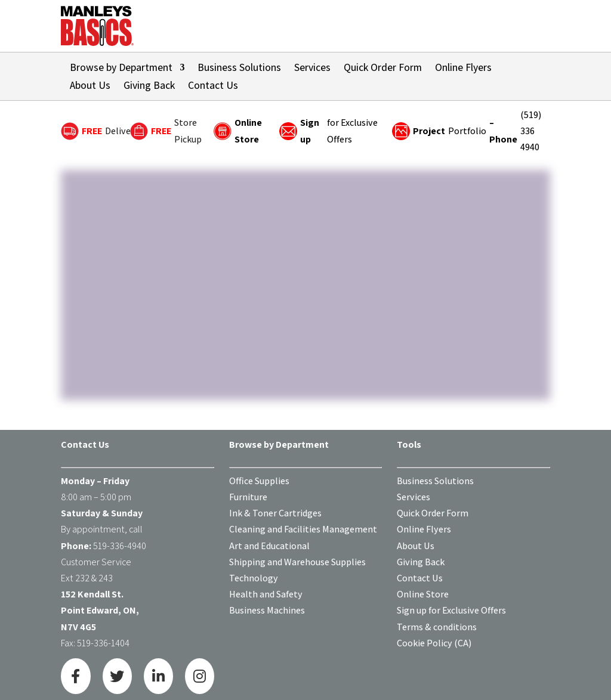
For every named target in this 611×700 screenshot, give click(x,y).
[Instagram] (200, 676)
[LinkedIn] (158, 676)
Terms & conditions (437, 627)
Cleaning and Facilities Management (303, 529)
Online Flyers (463, 69)
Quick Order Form (383, 69)
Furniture (248, 497)
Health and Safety (266, 594)
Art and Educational (269, 546)
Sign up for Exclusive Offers (451, 610)
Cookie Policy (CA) (434, 643)
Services (312, 69)
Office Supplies (259, 481)
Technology (254, 578)
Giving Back (149, 86)
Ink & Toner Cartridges (275, 513)
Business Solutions (239, 69)
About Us (90, 86)
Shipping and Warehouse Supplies (297, 562)
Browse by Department (121, 69)
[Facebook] (75, 676)
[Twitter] (117, 676)
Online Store (423, 594)
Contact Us (213, 86)
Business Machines (267, 610)
